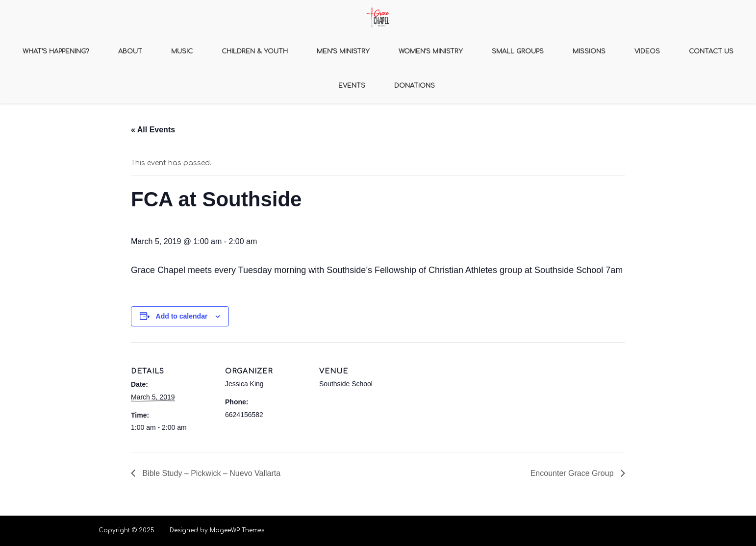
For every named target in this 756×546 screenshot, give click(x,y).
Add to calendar (182, 316)
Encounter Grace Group (573, 473)
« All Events (153, 130)
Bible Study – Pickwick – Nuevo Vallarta (210, 473)
